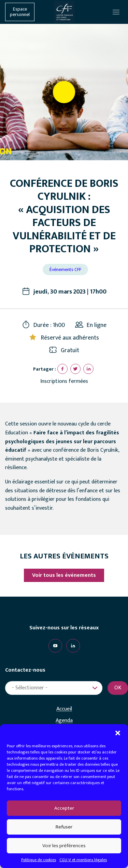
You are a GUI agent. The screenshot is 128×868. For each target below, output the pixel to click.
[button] (118, 733)
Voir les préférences (64, 846)
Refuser (64, 827)
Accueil (64, 709)
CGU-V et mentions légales (83, 860)
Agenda (64, 721)
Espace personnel (20, 12)
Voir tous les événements (64, 575)
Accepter (64, 808)
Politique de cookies (39, 860)
